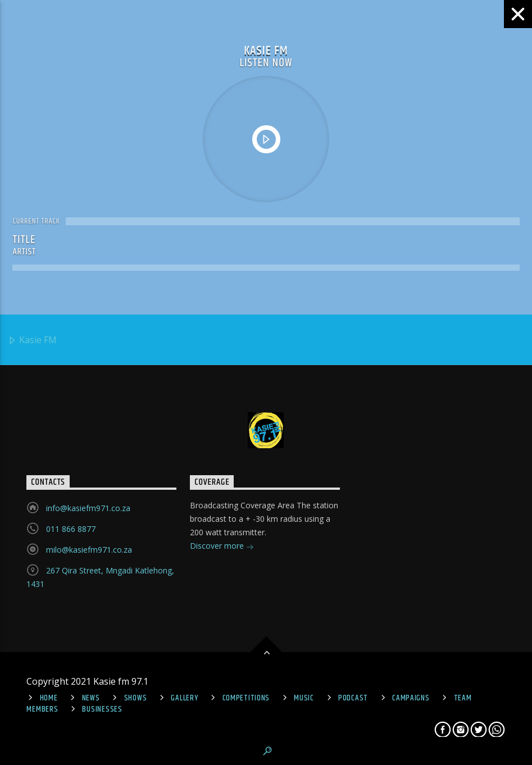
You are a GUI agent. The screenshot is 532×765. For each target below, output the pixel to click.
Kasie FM (32, 341)
